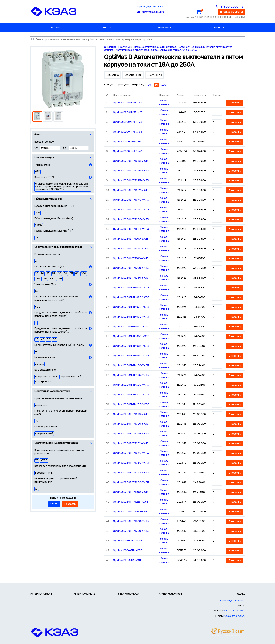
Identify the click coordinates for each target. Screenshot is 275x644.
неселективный (45, 473)
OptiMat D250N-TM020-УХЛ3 (131, 297)
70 (37, 421)
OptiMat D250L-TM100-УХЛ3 (131, 239)
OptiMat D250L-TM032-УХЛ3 (131, 190)
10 (41, 323)
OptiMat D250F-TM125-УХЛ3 (131, 502)
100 (84, 274)
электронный (43, 382)
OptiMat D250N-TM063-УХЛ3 (131, 346)
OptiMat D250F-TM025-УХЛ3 (131, 434)
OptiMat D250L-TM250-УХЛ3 (131, 278)
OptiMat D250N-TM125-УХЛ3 (131, 375)
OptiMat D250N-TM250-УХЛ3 (131, 404)
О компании (164, 28)
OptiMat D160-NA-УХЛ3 (128, 541)
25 (48, 274)
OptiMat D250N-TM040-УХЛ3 (131, 327)
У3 (37, 460)
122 (37, 238)
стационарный (44, 434)
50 (65, 274)
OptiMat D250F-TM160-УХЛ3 (131, 512)
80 (77, 274)
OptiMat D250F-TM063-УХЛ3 (131, 473)
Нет (37, 352)
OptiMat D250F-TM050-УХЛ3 (131, 463)
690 (38, 307)
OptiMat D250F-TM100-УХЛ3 (131, 492)
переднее (41, 405)
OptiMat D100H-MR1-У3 (127, 132)
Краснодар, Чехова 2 (150, 7)
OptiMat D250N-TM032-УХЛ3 (131, 317)
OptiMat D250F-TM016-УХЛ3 (131, 414)
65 (54, 339)
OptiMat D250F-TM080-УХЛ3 (131, 482)
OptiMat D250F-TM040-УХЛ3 (131, 453)
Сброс (54, 504)
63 (71, 274)
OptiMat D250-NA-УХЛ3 (128, 560)
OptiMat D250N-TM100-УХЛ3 (131, 366)
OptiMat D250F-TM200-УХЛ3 (131, 521)
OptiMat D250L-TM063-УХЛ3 (131, 219)
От (36, 148)
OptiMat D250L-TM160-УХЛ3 (131, 258)
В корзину (235, 103)
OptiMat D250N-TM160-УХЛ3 (131, 385)
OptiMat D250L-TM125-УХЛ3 (131, 249)
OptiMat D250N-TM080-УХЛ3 (131, 356)
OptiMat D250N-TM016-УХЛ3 (131, 288)
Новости (219, 28)
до (65, 148)
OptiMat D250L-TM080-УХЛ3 (131, 229)
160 (45, 279)
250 (59, 279)
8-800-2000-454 (234, 611)
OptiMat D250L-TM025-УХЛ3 (131, 181)
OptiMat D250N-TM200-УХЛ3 (131, 395)
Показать (70, 504)
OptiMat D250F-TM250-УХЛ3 (131, 531)
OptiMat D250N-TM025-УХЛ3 (131, 307)
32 (54, 274)
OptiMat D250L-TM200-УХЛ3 (131, 268)
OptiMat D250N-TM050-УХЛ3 (131, 336)
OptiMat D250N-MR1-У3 (128, 103)
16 (37, 274)
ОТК (38, 172)
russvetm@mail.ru (234, 616)
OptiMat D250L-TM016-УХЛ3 (131, 161)
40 (59, 274)
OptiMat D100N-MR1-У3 (127, 122)
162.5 (39, 225)
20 (42, 274)
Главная (110, 47)
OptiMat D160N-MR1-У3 (127, 142)
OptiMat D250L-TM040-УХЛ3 (131, 200)
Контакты (109, 28)
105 (38, 213)
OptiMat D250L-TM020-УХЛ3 (131, 171)
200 (52, 279)
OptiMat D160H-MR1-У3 (127, 151)
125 (37, 279)
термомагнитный (71, 377)
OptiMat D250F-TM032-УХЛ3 (131, 443)
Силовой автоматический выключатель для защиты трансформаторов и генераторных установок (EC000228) (62, 187)
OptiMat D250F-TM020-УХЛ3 (131, 424)
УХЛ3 (44, 460)
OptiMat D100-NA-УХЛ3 (128, 551)
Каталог (55, 28)
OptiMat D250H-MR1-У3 (128, 112)
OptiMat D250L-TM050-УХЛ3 (131, 210)
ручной (40, 364)
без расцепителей (46, 377)
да (37, 489)
